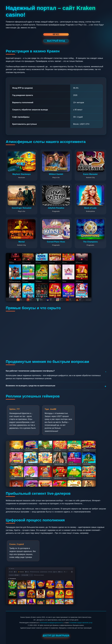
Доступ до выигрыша (56, 636)
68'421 (56, 34)
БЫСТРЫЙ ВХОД (56, 41)
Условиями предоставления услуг (81, 623)
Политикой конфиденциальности (51, 623)
